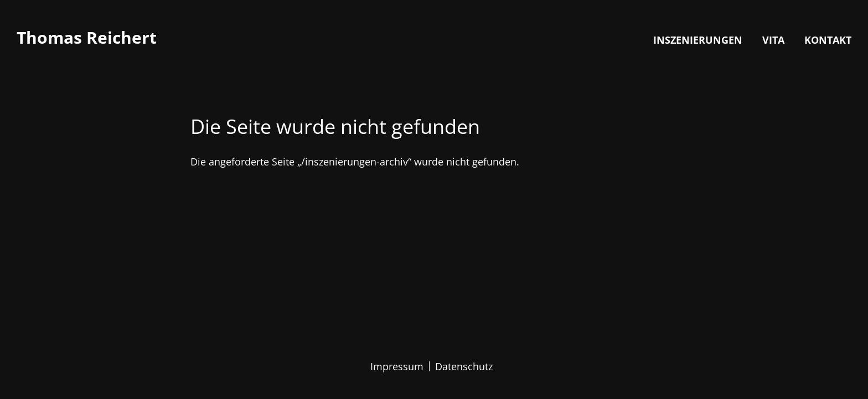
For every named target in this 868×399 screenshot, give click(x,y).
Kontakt (828, 40)
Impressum (397, 366)
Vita (773, 40)
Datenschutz (464, 366)
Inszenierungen (698, 40)
